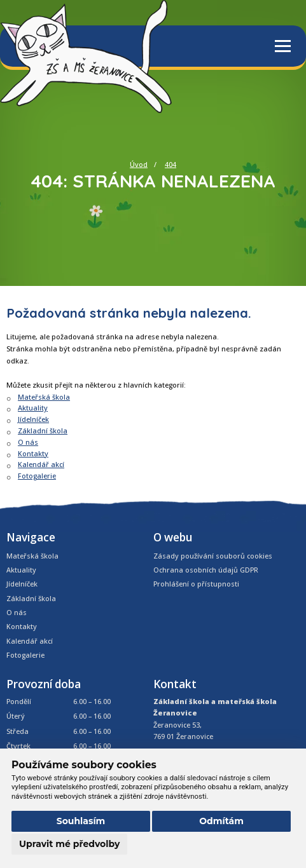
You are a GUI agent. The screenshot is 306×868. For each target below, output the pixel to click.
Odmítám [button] (221, 821)
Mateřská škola (44, 397)
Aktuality (33, 408)
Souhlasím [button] (81, 821)
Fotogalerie (37, 476)
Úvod (139, 164)
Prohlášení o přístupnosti (196, 584)
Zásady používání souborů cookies (213, 556)
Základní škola (43, 431)
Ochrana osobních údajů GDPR (206, 570)
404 (170, 164)
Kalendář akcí (41, 464)
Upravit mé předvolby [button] (69, 844)
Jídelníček (33, 419)
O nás (28, 442)
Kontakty (33, 453)
